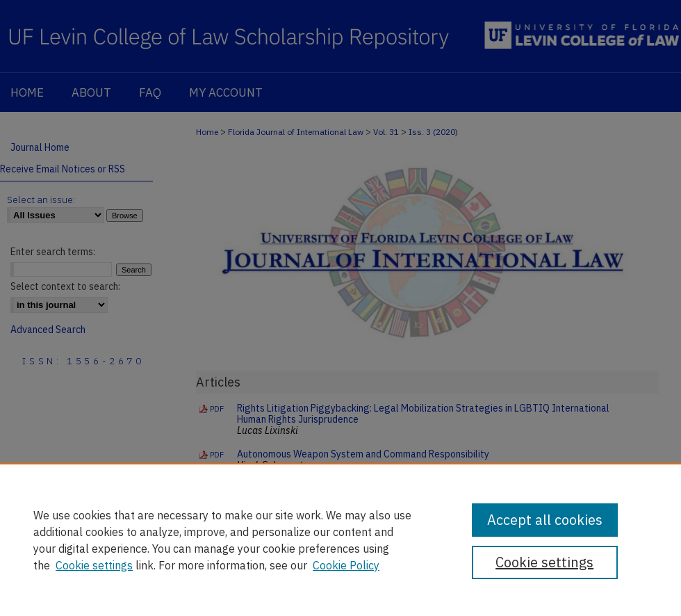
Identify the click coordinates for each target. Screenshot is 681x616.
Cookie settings (94, 565)
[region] (340, 540)
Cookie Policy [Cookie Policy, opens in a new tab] (346, 565)
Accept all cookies (545, 520)
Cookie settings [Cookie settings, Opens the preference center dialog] (544, 562)
